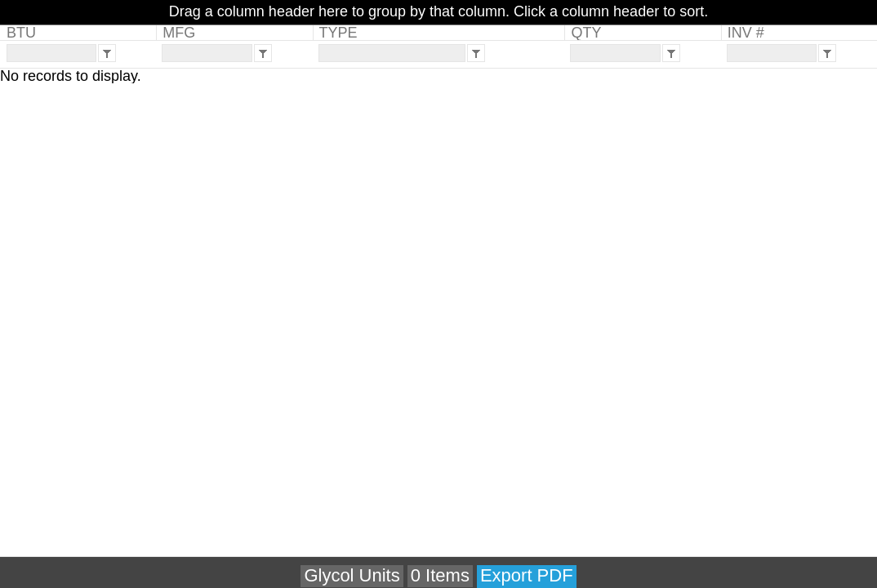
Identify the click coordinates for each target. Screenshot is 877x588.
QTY (586, 33)
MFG (179, 33)
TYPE (338, 33)
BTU (21, 33)
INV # (746, 33)
